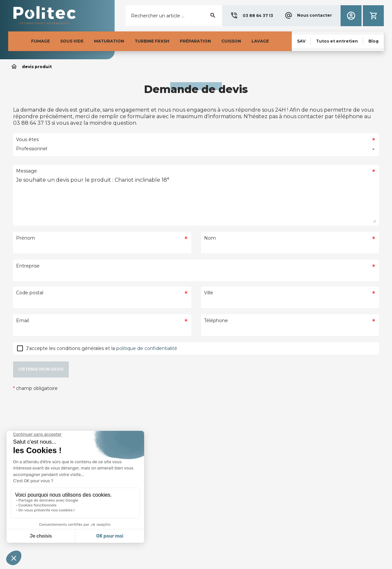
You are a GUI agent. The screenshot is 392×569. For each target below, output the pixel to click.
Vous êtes (27, 139)
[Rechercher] (174, 16)
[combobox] (196, 149)
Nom (210, 238)
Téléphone (216, 321)
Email (22, 321)
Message (27, 171)
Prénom (26, 238)
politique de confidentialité (147, 348)
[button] (252, 16)
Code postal (30, 293)
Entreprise (28, 266)
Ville (209, 293)
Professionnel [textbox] (32, 149)
